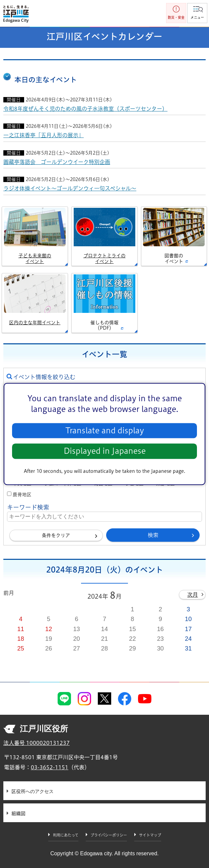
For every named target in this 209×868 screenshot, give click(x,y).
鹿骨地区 (22, 495)
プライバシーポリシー (109, 835)
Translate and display (105, 430)
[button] (197, 13)
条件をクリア (56, 535)
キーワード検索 (28, 507)
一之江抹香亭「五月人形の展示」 (44, 135)
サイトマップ (150, 835)
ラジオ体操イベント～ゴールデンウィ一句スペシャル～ (70, 188)
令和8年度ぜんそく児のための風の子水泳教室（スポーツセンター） (85, 109)
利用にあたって (66, 835)
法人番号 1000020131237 (37, 743)
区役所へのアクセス (32, 791)
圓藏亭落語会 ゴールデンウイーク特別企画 (57, 162)
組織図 (18, 813)
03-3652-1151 (50, 767)
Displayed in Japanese (105, 451)
